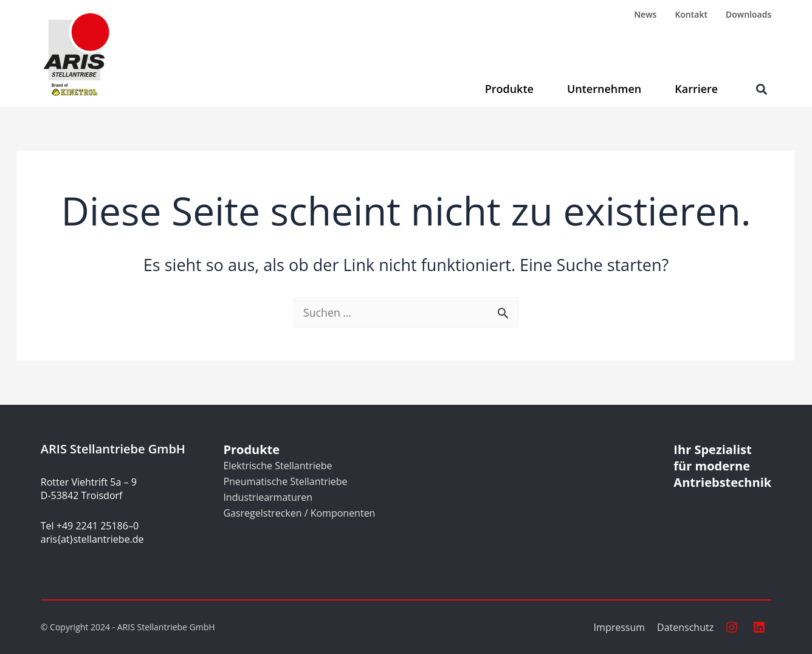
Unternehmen (604, 89)
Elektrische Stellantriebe (277, 466)
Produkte (509, 89)
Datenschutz (685, 627)
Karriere (696, 89)
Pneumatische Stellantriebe (285, 481)
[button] (761, 89)
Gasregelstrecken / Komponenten (299, 513)
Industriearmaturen (268, 497)
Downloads (748, 14)
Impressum (619, 627)
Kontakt (691, 14)
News (645, 14)
